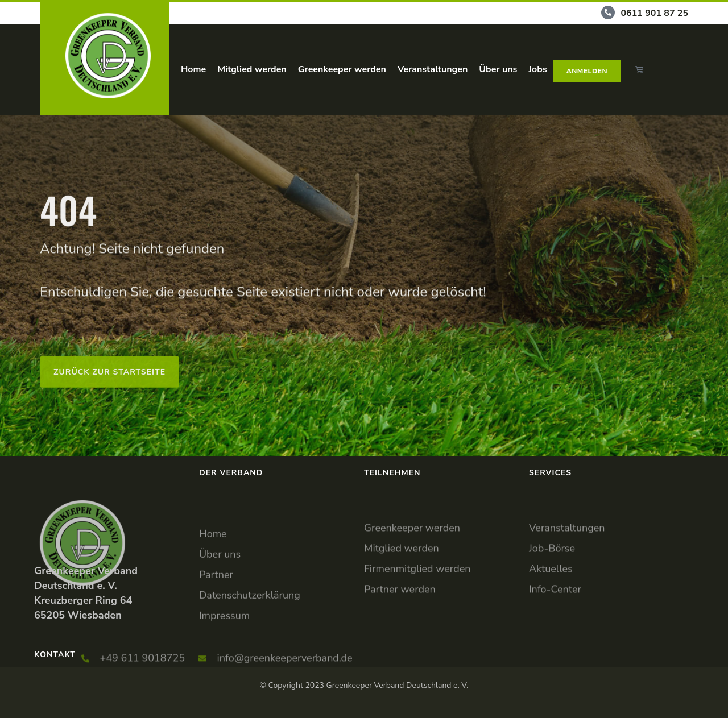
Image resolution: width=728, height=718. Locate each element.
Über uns (498, 69)
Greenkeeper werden (342, 69)
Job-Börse (552, 580)
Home (193, 69)
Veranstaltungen (433, 69)
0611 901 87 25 (654, 13)
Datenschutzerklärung (250, 635)
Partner (216, 615)
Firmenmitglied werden (417, 601)
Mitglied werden (252, 69)
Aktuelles (551, 601)
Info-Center (555, 621)
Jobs (537, 69)
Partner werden (400, 621)
